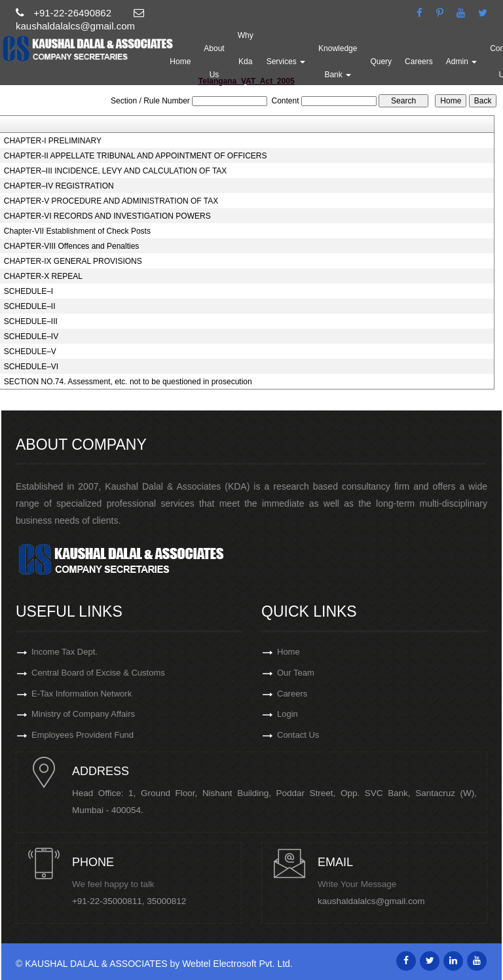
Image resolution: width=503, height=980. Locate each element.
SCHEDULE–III (31, 321)
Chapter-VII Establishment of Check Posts (77, 231)
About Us (214, 62)
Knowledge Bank (338, 62)
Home (181, 62)
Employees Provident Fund (83, 735)
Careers (419, 62)
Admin (462, 62)
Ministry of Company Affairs (83, 715)
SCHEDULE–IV (31, 336)
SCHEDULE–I (28, 291)
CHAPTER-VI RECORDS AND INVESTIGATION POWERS (107, 216)
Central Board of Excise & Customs (98, 673)
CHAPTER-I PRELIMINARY (53, 141)
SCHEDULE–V (30, 352)
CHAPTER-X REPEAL (43, 276)
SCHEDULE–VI (31, 367)
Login (288, 715)
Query (382, 62)
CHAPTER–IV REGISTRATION (59, 186)
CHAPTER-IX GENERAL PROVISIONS (73, 261)
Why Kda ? (246, 62)
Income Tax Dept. (65, 652)
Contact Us (298, 735)
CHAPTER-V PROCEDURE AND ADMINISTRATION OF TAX (111, 201)
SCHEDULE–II (30, 306)
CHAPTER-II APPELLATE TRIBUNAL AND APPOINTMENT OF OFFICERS (136, 156)
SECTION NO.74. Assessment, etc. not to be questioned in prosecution (128, 382)
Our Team (296, 673)
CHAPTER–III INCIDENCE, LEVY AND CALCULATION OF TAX (116, 171)
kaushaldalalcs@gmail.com (371, 901)
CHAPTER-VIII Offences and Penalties (72, 246)
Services (287, 62)
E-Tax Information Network (82, 694)
